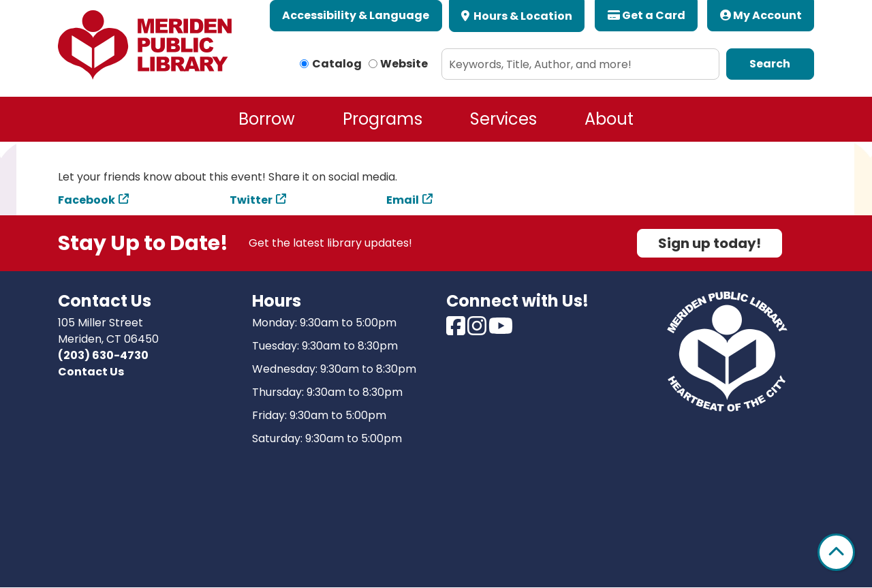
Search (770, 64)
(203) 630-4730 (103, 355)
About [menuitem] (609, 119)
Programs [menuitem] (383, 119)
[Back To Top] (836, 552)
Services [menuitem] (503, 119)
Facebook (87, 200)
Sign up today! (710, 243)
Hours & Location (522, 16)
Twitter (251, 200)
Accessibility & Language (356, 15)
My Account (761, 15)
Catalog (337, 64)
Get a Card (647, 15)
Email (403, 200)
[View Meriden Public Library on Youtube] (501, 330)
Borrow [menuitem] (267, 119)
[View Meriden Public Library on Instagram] (478, 330)
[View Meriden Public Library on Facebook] (457, 330)
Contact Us (91, 372)
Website (404, 64)
